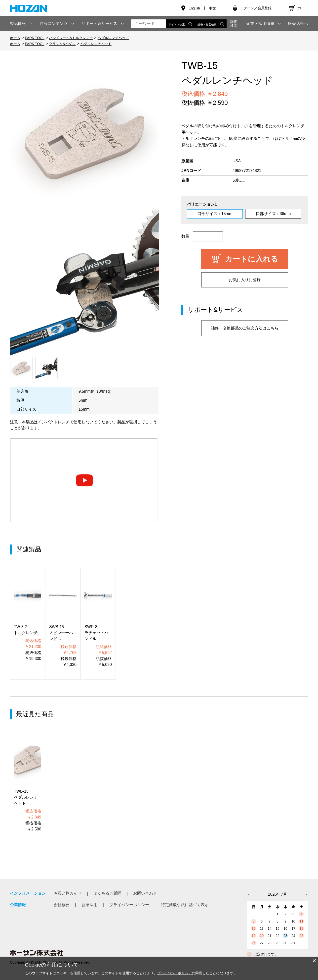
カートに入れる (252, 259)
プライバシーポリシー (129, 905)
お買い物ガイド (68, 893)
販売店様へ (298, 24)
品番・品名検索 (211, 24)
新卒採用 (89, 905)
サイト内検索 (180, 24)
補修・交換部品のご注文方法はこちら (245, 328)
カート (303, 8)
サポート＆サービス (99, 24)
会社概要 (62, 905)
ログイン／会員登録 (256, 8)
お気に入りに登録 (245, 280)
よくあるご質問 (107, 893)
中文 (212, 8)
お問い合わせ (145, 893)
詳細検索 (234, 24)
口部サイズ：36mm (273, 214)
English (194, 8)
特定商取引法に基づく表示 (185, 905)
